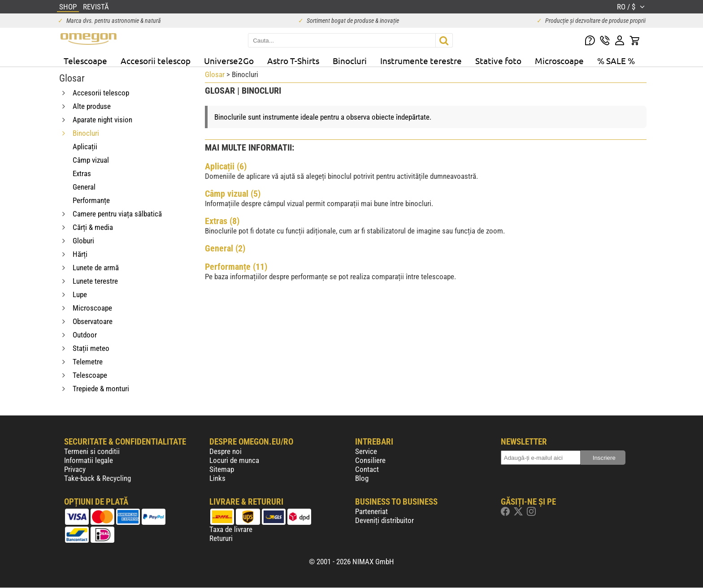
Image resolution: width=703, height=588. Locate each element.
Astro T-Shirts (293, 61)
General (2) (225, 248)
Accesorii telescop (156, 61)
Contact (367, 469)
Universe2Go (229, 61)
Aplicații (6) (226, 166)
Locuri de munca (234, 460)
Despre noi (226, 451)
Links (217, 478)
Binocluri (350, 61)
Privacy (75, 469)
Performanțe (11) (236, 267)
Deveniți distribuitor (384, 520)
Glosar (215, 74)
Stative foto (498, 61)
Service (366, 451)
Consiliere (370, 460)
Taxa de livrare (231, 529)
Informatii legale (89, 460)
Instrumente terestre (421, 61)
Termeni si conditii (92, 451)
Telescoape (85, 61)
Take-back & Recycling (98, 478)
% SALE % (616, 61)
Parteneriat (371, 511)
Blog (362, 478)
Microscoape (559, 61)
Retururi (221, 538)
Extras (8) (222, 221)
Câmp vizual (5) (233, 194)
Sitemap (222, 469)
